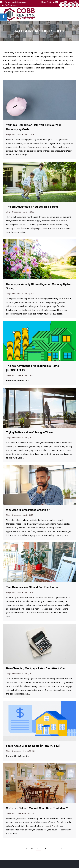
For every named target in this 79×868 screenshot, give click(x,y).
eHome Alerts (46, 2)
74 (45, 848)
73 (38, 848)
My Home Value (71, 2)
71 (26, 848)
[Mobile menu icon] (75, 14)
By (17, 134)
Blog (8, 134)
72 (32, 848)
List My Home (58, 2)
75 (51, 848)
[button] (4, 17)
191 (63, 848)
